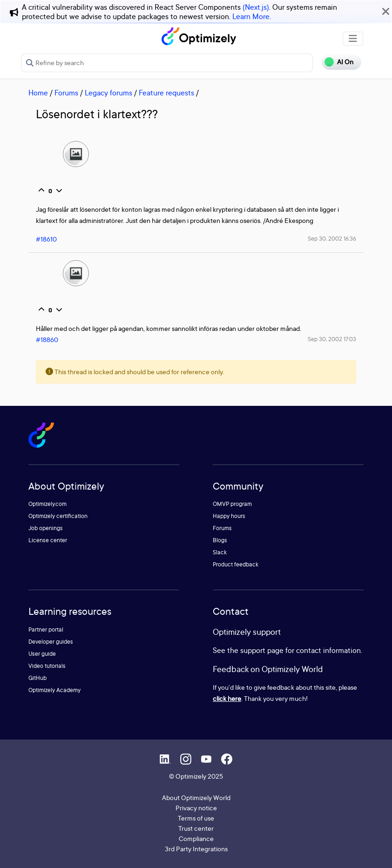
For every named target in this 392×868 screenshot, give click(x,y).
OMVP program (232, 504)
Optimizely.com (47, 504)
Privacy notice (196, 808)
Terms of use (196, 818)
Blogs (220, 540)
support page (262, 650)
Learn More (251, 16)
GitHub (37, 678)
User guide (42, 654)
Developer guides (51, 642)
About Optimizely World (196, 797)
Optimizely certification (58, 516)
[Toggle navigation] (353, 39)
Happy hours (229, 516)
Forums (66, 93)
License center (48, 540)
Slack (220, 552)
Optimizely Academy (54, 690)
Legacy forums (108, 93)
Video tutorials (47, 666)
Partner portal (46, 629)
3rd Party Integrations (196, 849)
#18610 (46, 239)
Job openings (46, 528)
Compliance (196, 838)
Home (38, 93)
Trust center (196, 828)
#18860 (47, 340)
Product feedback (236, 564)
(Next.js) (256, 7)
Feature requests (166, 93)
